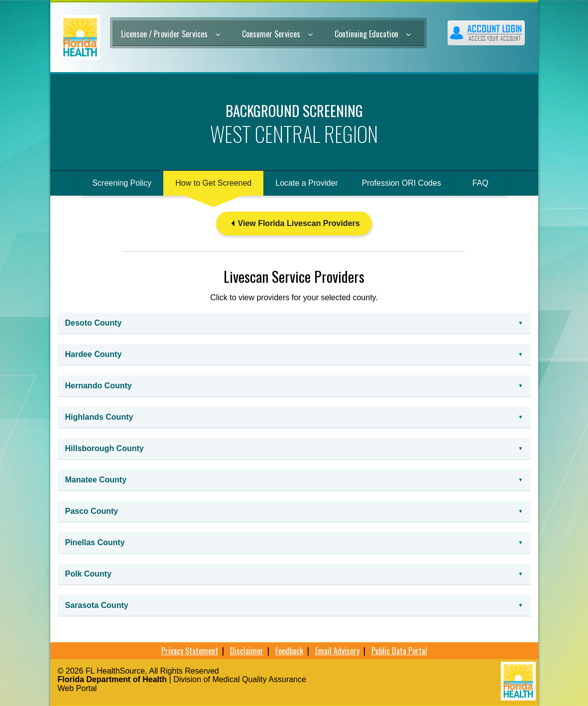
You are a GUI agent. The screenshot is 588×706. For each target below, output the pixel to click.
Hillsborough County (105, 448)
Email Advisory (337, 651)
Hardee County (94, 354)
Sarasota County (97, 605)
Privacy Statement (190, 651)
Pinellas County (95, 542)
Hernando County (99, 386)
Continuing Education (373, 34)
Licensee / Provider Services (171, 34)
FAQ (480, 183)
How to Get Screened (213, 183)
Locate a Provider (306, 183)
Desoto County (94, 323)
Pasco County (92, 511)
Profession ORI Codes (402, 183)
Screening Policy (122, 183)
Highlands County (99, 417)
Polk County (88, 574)
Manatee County (96, 480)
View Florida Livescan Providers (294, 223)
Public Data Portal (399, 651)
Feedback (289, 651)
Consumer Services (277, 34)
